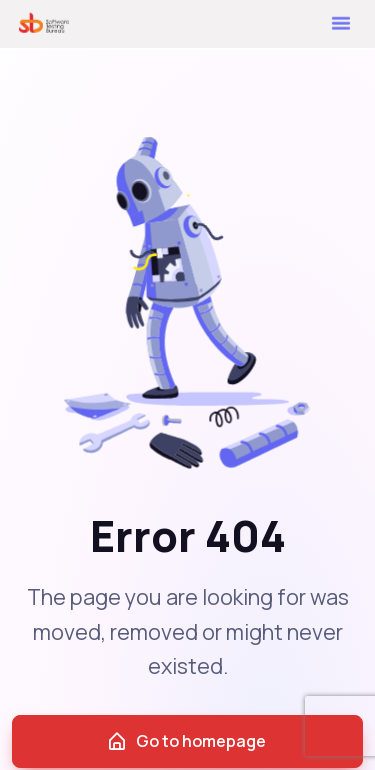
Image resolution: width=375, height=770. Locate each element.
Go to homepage (186, 741)
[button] (341, 21)
